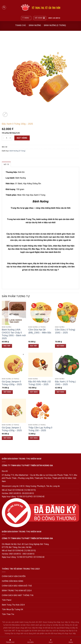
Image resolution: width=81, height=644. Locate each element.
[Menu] (26, 18)
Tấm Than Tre (8, 614)
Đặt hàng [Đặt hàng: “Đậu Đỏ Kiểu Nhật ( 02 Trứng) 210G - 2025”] (34, 392)
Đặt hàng (22, 138)
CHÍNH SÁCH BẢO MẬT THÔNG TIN (18, 595)
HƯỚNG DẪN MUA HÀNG (13, 581)
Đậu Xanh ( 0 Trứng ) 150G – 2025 (65, 383)
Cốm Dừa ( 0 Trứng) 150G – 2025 (65, 331)
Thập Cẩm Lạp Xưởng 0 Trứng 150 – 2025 (40, 429)
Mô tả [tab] (6, 164)
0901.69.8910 (54, 18)
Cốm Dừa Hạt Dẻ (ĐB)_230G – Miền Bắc (40, 331)
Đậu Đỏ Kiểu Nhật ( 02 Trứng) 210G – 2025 (40, 383)
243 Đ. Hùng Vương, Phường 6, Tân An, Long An (40, 486)
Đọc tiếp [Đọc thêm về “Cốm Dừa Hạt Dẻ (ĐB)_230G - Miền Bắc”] (34, 346)
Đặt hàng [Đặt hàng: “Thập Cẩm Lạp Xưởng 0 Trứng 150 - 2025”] (34, 438)
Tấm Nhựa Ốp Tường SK (12, 609)
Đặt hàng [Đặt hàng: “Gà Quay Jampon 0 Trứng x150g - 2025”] (7, 392)
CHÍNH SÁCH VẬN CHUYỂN (14, 576)
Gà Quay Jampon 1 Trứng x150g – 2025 (12, 429)
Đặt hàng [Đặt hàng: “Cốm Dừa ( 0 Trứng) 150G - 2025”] (61, 346)
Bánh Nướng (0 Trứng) (55, 25)
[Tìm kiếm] (4, 7)
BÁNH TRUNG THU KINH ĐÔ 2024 (17, 591)
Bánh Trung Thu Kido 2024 (13, 605)
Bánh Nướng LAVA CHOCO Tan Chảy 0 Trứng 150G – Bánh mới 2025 (14, 334)
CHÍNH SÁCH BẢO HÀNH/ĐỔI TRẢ (17, 586)
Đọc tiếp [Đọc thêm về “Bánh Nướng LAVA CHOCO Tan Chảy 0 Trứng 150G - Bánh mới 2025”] (7, 346)
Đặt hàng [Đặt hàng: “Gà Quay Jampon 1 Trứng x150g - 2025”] (7, 438)
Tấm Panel (7, 600)
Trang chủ (20, 25)
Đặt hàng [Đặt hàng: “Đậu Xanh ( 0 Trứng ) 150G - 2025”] (61, 392)
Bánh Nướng (35, 25)
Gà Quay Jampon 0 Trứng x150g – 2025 (12, 383)
